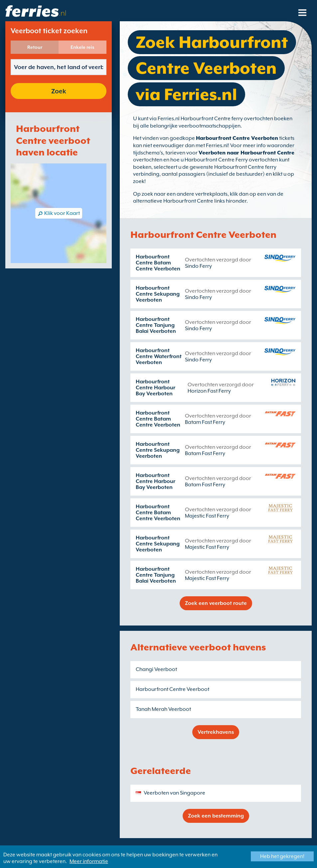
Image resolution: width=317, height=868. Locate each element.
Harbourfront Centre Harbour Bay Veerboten (156, 388)
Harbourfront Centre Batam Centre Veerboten (158, 263)
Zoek (59, 91)
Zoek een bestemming (216, 816)
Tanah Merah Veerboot (163, 709)
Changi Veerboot (156, 669)
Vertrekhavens (216, 732)
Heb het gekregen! (282, 856)
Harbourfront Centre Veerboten (237, 138)
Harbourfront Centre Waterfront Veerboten (159, 356)
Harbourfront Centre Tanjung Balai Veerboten (156, 325)
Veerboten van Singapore (174, 793)
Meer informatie (89, 861)
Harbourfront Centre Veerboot (172, 689)
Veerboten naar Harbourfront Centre (246, 153)
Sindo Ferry (198, 266)
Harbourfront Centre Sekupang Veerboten (158, 294)
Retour (35, 47)
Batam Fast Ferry (205, 422)
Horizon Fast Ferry (209, 391)
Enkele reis (82, 47)
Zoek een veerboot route (216, 603)
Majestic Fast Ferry (207, 516)
